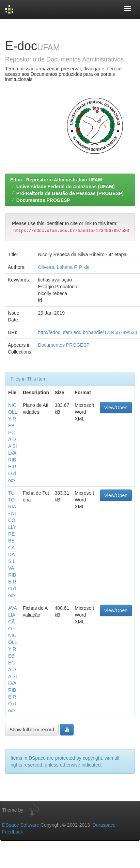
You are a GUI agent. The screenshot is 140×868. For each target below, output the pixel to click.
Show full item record (32, 730)
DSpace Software (21, 825)
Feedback (12, 832)
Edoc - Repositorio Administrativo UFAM (56, 180)
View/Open (116, 408)
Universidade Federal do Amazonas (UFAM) (66, 187)
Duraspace (104, 825)
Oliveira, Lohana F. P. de (64, 267)
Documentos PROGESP (43, 200)
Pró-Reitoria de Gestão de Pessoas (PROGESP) (70, 193)
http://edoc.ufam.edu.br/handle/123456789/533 (87, 332)
